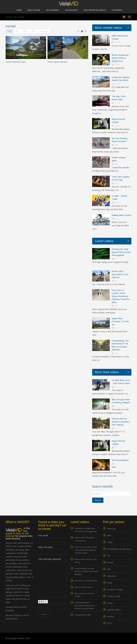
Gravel (110, 562)
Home (19, 10)
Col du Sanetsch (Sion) (16, 62)
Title (17, 31)
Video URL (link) (52, 550)
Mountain (111, 576)
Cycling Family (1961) (83, 615)
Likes (33, 31)
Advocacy (111, 529)
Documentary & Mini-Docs (119, 549)
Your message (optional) (52, 561)
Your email (52, 538)
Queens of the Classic (83, 587)
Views (25, 31)
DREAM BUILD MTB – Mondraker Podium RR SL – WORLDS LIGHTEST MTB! (85, 606)
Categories (117, 10)
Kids (109, 569)
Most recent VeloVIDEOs (95, 10)
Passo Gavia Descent (57, 62)
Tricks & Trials (114, 596)
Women (111, 617)
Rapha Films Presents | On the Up (120, 321)
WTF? (110, 623)
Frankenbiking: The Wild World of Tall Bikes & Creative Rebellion (86, 571)
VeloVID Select (72, 10)
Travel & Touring (115, 589)
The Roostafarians (120, 460)
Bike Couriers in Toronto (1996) (84, 595)
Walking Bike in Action (121, 215)
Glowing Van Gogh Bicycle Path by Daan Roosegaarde (121, 252)
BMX (109, 535)
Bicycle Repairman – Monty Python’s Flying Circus (121, 58)
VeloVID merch (53, 10)
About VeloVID (34, 10)
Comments (43, 31)
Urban (110, 603)
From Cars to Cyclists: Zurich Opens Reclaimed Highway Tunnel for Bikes (121, 296)
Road (109, 583)
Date (10, 31)
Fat (109, 556)
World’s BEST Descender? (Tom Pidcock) (120, 274)
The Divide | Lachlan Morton (86, 581)
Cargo (110, 542)
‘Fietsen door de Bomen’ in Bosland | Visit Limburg (121, 422)
